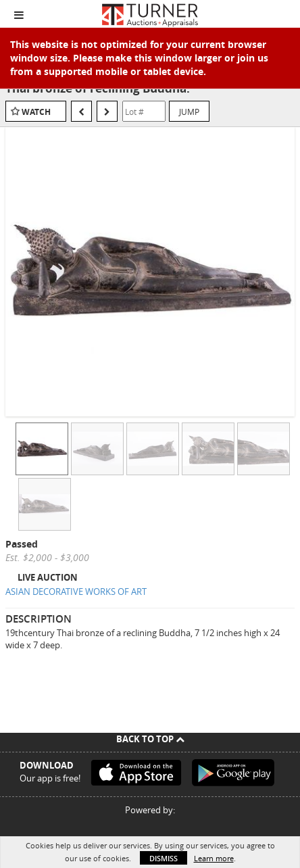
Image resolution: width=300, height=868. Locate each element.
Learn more (214, 858)
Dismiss (164, 858)
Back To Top (150, 739)
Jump (189, 112)
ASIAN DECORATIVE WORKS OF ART (76, 592)
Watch (36, 112)
